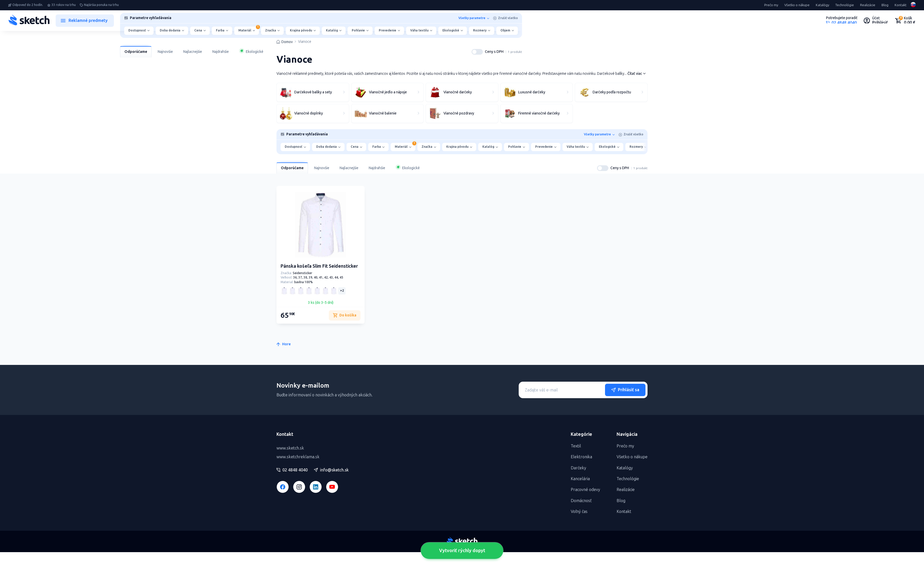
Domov (287, 42)
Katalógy (822, 5)
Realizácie (868, 5)
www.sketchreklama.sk (298, 457)
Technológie (845, 5)
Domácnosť (581, 501)
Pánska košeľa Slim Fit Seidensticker (319, 266)
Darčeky (578, 468)
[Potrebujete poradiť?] (842, 21)
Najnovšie (165, 52)
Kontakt (901, 5)
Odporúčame (136, 52)
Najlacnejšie (193, 52)
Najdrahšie (221, 52)
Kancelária (580, 479)
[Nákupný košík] (905, 21)
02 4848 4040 (292, 470)
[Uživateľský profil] (876, 21)
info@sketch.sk (331, 470)
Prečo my (771, 5)
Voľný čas (579, 512)
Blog (885, 5)
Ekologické (251, 51)
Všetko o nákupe (797, 5)
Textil (576, 446)
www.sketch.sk (290, 448)
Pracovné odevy (585, 490)
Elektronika (581, 457)
